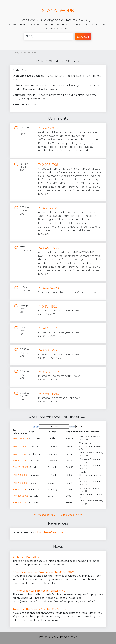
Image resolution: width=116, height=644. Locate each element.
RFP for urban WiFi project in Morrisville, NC (39, 591)
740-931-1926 (48, 306)
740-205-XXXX (20, 475)
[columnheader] (21, 432)
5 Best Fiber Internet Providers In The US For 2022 (43, 572)
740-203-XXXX (20, 461)
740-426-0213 (48, 128)
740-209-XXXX (20, 502)
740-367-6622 (48, 372)
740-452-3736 (48, 248)
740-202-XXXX (20, 454)
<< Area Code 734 (44, 515)
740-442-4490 (49, 288)
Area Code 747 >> (72, 515)
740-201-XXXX (20, 446)
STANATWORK (58, 10)
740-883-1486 (48, 394)
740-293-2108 (48, 165)
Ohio (38, 533)
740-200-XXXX (20, 438)
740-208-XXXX (20, 496)
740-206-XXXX (20, 483)
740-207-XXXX (20, 489)
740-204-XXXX (20, 467)
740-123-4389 (48, 328)
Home (15, 53)
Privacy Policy (68, 637)
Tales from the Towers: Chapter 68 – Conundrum (42, 609)
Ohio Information (52, 533)
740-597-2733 (48, 350)
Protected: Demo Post (26, 557)
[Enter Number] (48, 37)
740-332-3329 (48, 208)
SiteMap (53, 637)
